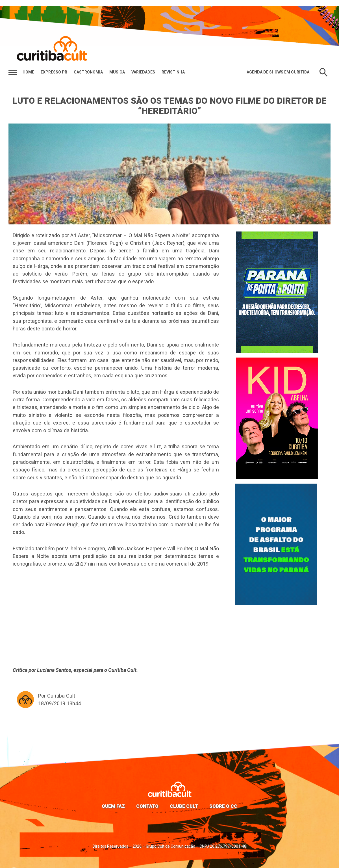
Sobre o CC (223, 806)
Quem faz (113, 806)
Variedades (143, 72)
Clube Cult (184, 806)
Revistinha (173, 72)
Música (117, 72)
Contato (147, 806)
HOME (28, 72)
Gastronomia (88, 72)
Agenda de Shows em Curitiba (278, 72)
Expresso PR (54, 72)
